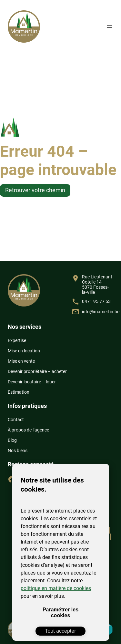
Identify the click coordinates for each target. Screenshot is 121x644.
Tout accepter (60, 631)
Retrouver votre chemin (35, 190)
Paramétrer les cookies (60, 613)
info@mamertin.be (101, 312)
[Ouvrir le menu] (109, 26)
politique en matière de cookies (56, 588)
